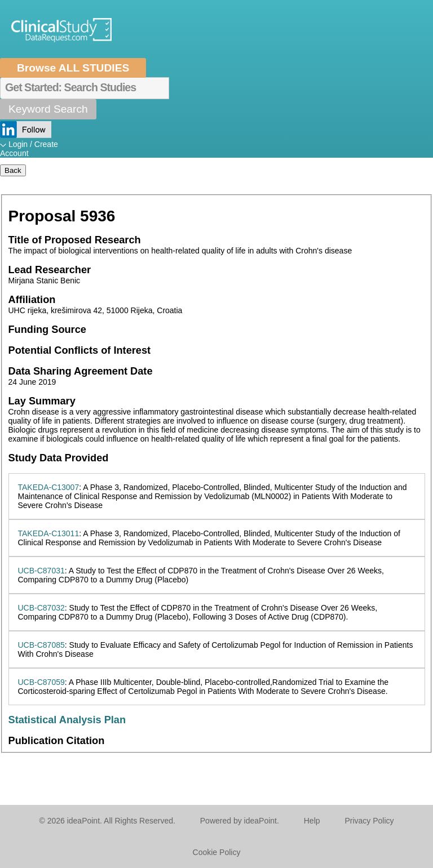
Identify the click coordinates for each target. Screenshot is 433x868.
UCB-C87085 (41, 645)
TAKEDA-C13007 (49, 487)
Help (312, 821)
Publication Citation (57, 741)
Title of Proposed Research (75, 240)
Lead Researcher (50, 270)
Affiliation (32, 300)
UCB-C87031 (41, 571)
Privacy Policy (369, 821)
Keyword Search (48, 109)
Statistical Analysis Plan (67, 720)
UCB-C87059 (41, 682)
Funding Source (47, 330)
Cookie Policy (217, 852)
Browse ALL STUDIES (73, 68)
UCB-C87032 (41, 608)
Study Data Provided (59, 458)
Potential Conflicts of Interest (80, 350)
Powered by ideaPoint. (240, 821)
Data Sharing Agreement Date (81, 371)
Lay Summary (42, 401)
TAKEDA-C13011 (49, 533)
